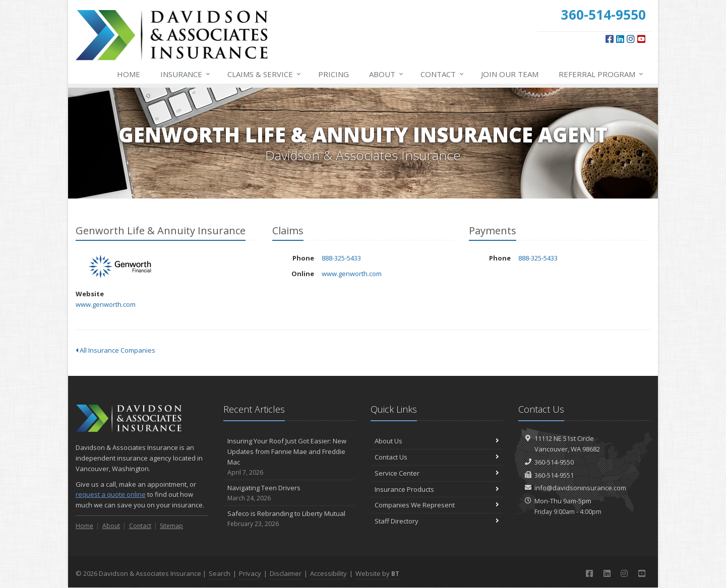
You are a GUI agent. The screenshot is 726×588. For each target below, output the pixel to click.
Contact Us (437, 457)
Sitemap (171, 526)
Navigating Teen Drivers (290, 493)
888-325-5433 (341, 258)
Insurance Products (437, 489)
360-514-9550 (554, 462)
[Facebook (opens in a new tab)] (610, 39)
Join (510, 74)
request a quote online (111, 494)
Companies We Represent (437, 505)
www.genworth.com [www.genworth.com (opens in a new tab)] (106, 304)
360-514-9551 (554, 475)
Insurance (186, 74)
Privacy (250, 573)
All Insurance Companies (115, 350)
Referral (601, 74)
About (387, 74)
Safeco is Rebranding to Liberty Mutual (290, 519)
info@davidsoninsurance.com (580, 488)
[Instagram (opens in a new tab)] (631, 39)
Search (220, 573)
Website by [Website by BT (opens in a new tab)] (377, 573)
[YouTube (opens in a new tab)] (641, 39)
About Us (437, 441)
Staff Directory (437, 521)
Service (265, 74)
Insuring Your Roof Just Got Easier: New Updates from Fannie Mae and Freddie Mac (290, 457)
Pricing (334, 74)
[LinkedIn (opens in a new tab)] (620, 39)
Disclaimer (286, 573)
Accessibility (328, 573)
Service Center (437, 473)
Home (129, 74)
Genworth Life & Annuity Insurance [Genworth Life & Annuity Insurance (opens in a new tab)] (121, 267)
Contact (443, 74)
